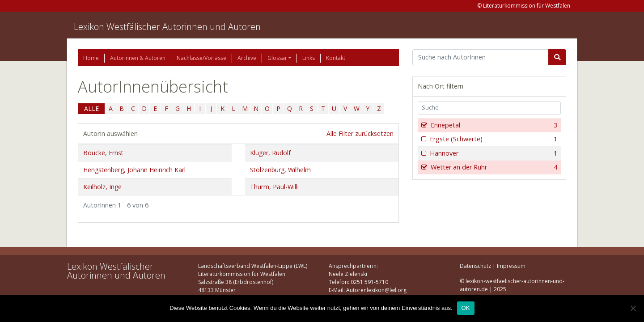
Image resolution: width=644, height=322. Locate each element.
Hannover (493, 153)
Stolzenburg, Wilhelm (280, 170)
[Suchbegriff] (481, 57)
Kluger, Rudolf (270, 153)
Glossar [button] (277, 58)
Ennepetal (493, 125)
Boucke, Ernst (103, 153)
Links (309, 58)
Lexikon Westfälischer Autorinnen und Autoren (167, 27)
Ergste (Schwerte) (493, 139)
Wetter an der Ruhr (493, 167)
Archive (247, 58)
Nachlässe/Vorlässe (201, 58)
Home (91, 58)
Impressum (511, 266)
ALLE (91, 108)
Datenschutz (475, 266)
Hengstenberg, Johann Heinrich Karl (134, 170)
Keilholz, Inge (102, 187)
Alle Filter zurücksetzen (360, 133)
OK (466, 308)
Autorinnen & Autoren (138, 58)
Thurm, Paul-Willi (274, 187)
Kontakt (336, 58)
